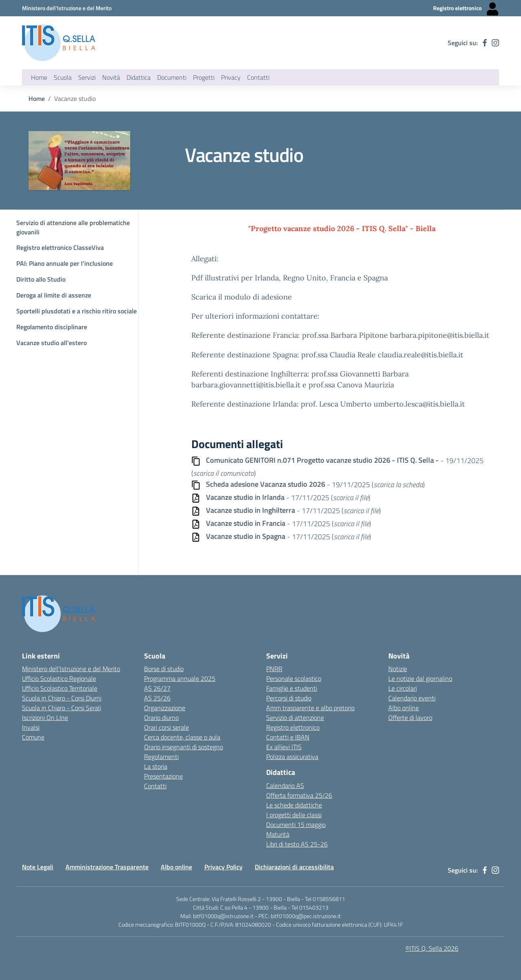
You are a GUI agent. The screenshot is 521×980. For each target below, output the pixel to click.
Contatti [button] (258, 77)
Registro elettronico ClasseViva (60, 247)
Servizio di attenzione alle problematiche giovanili (73, 227)
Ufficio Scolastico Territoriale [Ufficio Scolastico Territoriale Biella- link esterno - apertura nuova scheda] (60, 688)
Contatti (155, 786)
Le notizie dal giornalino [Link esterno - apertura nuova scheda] (420, 678)
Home (39, 77)
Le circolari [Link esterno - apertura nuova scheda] (403, 688)
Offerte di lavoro (410, 717)
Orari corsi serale (166, 727)
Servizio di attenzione (295, 717)
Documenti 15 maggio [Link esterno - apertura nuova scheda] (296, 825)
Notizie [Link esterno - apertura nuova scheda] (398, 669)
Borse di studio (164, 669)
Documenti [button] (172, 77)
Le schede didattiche (294, 805)
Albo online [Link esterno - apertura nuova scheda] (404, 708)
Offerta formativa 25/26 (299, 795)
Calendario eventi (412, 698)
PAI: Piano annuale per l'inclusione (65, 263)
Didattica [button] (139, 77)
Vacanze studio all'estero (51, 343)
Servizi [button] (87, 77)
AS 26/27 (157, 688)
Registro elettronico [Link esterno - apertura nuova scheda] (293, 727)
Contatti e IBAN (288, 737)
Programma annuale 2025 (180, 678)
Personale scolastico (294, 678)
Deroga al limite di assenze (54, 295)
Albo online (176, 867)
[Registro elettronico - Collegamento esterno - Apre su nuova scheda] (466, 8)
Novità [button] (111, 77)
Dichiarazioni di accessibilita (294, 867)
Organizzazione (165, 708)
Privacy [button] (231, 77)
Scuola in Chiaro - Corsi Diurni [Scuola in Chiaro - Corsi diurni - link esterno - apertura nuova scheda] (62, 698)
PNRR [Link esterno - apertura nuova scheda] (274, 669)
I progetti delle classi (294, 815)
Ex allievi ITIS (284, 747)
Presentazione (163, 776)
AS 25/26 (157, 698)
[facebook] (485, 43)
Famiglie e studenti (292, 688)
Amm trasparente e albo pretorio (310, 708)
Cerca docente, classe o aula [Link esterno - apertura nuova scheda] (182, 737)
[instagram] (495, 43)
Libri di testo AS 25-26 (297, 844)
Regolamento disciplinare (52, 327)
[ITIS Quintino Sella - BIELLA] (59, 43)
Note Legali (38, 867)
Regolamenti (161, 757)
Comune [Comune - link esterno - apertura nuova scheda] (33, 737)
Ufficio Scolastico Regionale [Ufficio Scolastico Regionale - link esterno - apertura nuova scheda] (59, 678)
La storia (156, 766)
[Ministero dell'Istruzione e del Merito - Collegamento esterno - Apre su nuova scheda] (67, 8)
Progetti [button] (204, 77)
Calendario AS (285, 785)
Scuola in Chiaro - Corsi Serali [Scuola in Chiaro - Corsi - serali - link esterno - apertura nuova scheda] (61, 708)
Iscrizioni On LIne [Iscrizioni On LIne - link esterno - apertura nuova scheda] (45, 717)
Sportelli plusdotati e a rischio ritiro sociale (77, 311)
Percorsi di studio (289, 698)
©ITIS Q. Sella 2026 (432, 948)
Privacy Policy (223, 867)
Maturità (278, 834)
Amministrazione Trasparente (107, 867)
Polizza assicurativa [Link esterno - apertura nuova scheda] (292, 757)
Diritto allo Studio (41, 279)
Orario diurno (161, 717)
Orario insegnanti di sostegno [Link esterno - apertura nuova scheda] (184, 747)
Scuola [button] (63, 77)
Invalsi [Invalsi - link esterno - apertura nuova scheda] (31, 727)
